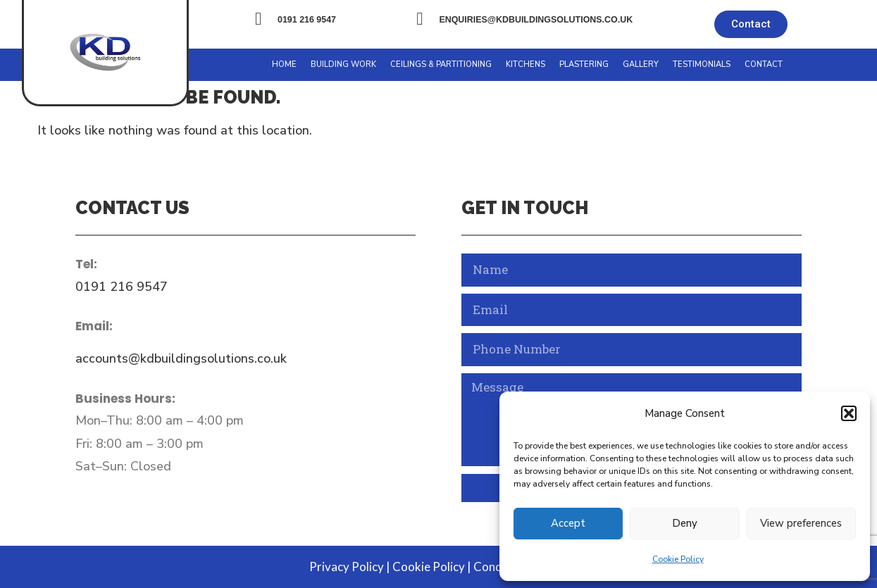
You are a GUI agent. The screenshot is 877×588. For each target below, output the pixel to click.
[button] (849, 413)
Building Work (343, 64)
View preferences (801, 523)
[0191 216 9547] (258, 19)
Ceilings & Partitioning (441, 64)
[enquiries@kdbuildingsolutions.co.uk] (419, 19)
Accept (568, 523)
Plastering (584, 64)
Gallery (641, 64)
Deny (685, 523)
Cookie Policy (678, 559)
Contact (764, 64)
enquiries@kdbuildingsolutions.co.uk (536, 20)
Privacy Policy (347, 567)
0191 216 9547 (307, 20)
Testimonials (702, 64)
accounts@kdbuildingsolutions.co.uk (181, 358)
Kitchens (525, 64)
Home (284, 64)
